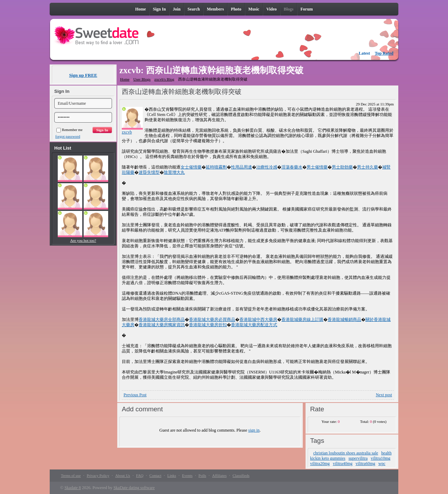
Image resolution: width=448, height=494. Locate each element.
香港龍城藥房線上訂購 (302, 320)
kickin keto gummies (328, 458)
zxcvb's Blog (164, 79)
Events (187, 475)
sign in (254, 430)
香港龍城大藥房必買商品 (212, 320)
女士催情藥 (191, 167)
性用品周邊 (241, 167)
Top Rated (384, 53)
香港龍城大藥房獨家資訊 (162, 325)
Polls (202, 475)
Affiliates (219, 475)
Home (125, 79)
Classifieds (241, 475)
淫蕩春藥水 (292, 167)
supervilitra (358, 458)
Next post (384, 395)
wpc (382, 464)
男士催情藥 (317, 167)
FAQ (140, 475)
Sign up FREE (83, 75)
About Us (122, 475)
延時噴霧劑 (216, 167)
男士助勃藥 (342, 167)
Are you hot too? (83, 240)
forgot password (68, 136)
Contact (155, 475)
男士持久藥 (367, 167)
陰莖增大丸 (174, 172)
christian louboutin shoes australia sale (346, 453)
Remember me (69, 130)
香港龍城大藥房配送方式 (254, 325)
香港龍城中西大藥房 (258, 320)
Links (172, 475)
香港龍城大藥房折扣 (208, 325)
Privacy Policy (98, 475)
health (386, 453)
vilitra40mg (343, 464)
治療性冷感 (267, 167)
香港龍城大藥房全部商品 (162, 320)
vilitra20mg (320, 464)
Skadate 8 (73, 488)
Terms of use (71, 475)
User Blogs (142, 79)
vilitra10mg (380, 458)
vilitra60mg (365, 464)
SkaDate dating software (134, 488)
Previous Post (135, 395)
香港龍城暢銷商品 (344, 320)
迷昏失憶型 (149, 172)
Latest (364, 53)
